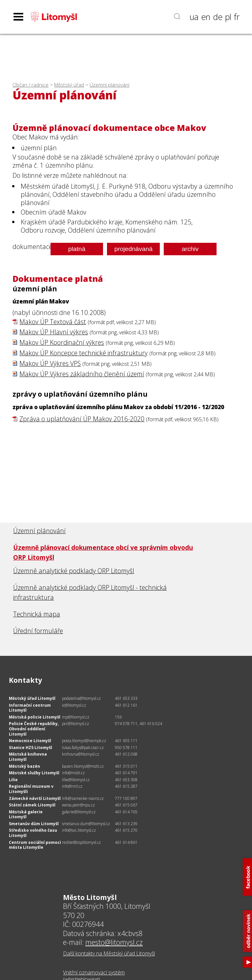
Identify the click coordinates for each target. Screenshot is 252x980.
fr (237, 17)
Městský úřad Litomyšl (32, 698)
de (218, 17)
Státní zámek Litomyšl (32, 805)
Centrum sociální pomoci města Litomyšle (35, 845)
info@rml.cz (72, 786)
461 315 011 (126, 766)
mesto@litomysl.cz (114, 942)
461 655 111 (126, 741)
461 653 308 (126, 780)
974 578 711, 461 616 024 (138, 724)
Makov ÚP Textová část (53, 322)
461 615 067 (126, 805)
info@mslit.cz (73, 773)
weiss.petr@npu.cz (78, 805)
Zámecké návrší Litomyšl (35, 798)
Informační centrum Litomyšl (30, 708)
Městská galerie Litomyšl (26, 814)
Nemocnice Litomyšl (30, 741)
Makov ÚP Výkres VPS (50, 363)
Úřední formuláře (38, 631)
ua (194, 17)
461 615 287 (126, 786)
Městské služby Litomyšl (34, 773)
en (206, 17)
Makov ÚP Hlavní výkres (54, 332)
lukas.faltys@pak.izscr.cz (83, 748)
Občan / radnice (31, 85)
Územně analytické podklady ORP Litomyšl (74, 571)
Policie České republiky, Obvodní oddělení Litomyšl (34, 729)
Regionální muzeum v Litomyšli (31, 789)
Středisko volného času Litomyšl (33, 833)
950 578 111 (126, 748)
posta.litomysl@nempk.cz (84, 741)
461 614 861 (126, 842)
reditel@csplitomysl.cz (81, 842)
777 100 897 (126, 798)
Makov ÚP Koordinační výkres (62, 342)
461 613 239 (126, 824)
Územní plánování (109, 85)
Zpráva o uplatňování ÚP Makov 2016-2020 (82, 419)
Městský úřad (69, 85)
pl (228, 17)
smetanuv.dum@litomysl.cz (86, 824)
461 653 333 (126, 698)
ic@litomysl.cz (74, 705)
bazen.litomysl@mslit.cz (83, 766)
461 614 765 (126, 812)
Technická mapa (37, 614)
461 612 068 (126, 754)
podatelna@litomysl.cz (81, 698)
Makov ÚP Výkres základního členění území (82, 374)
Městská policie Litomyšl (35, 717)
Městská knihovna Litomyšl (28, 757)
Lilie (13, 780)
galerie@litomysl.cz (79, 812)
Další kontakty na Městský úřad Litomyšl (109, 953)
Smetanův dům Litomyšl (34, 824)
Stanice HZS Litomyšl (31, 748)
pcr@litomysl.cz (75, 724)
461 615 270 (126, 830)
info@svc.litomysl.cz (79, 830)
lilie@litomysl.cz (76, 780)
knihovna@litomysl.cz (81, 754)
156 (118, 717)
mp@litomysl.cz (76, 717)
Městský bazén (24, 766)
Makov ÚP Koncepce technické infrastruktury (84, 353)
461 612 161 (126, 705)
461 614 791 (126, 773)
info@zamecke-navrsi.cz (83, 798)
